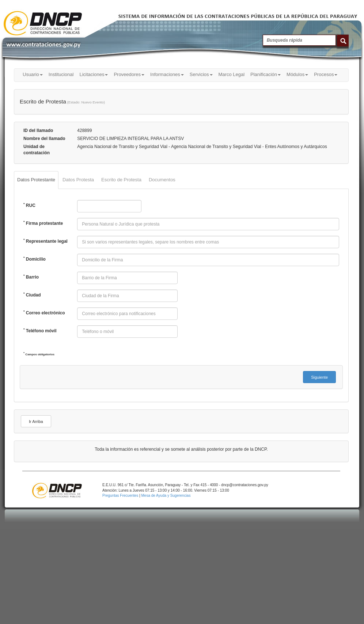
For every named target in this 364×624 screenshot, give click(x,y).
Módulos (297, 74)
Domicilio (35, 259)
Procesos (326, 74)
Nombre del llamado (44, 139)
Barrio (31, 277)
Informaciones (167, 74)
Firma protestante (43, 223)
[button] (319, 377)
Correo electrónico (44, 313)
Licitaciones (94, 74)
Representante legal (45, 241)
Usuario (33, 74)
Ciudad (32, 295)
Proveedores (129, 74)
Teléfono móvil (40, 330)
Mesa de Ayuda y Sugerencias (166, 496)
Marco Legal (232, 74)
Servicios (201, 74)
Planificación (266, 74)
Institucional (61, 74)
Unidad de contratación (37, 150)
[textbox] (109, 206)
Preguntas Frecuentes (121, 496)
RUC (29, 205)
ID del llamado (38, 131)
